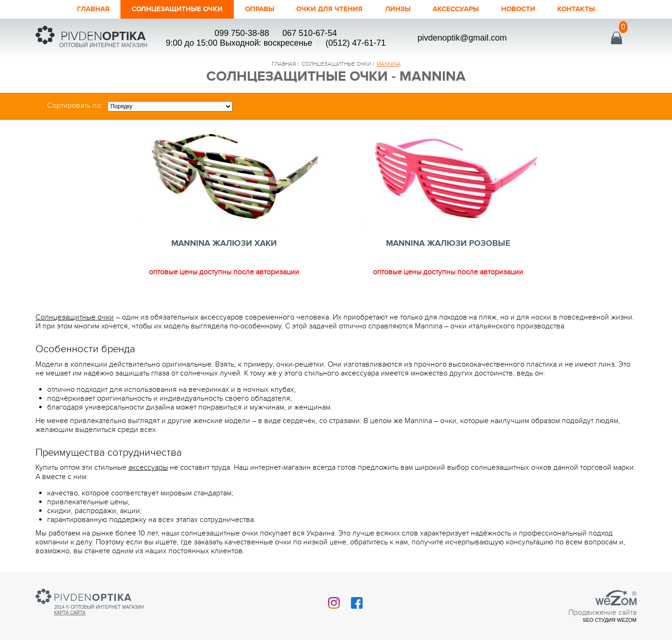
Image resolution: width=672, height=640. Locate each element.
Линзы (407, 9)
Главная (67, 9)
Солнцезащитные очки (161, 9)
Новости (539, 9)
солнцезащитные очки (336, 64)
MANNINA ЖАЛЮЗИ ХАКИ (224, 243)
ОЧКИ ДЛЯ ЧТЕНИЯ (332, 9)
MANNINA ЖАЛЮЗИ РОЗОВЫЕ (448, 243)
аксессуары (148, 467)
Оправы (254, 9)
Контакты (602, 9)
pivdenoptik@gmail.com (462, 38)
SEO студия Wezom (609, 620)
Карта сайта (70, 613)
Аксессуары (470, 9)
